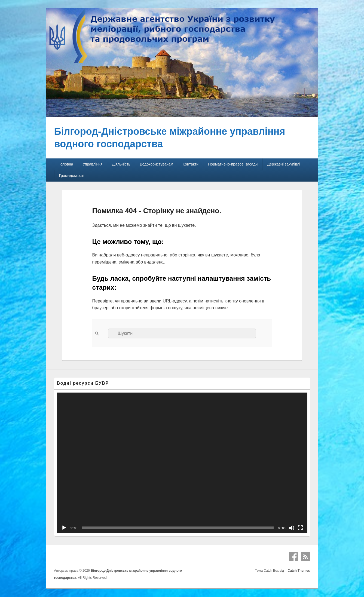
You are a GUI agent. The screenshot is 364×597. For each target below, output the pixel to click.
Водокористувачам (157, 164)
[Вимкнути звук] (292, 528)
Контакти (191, 164)
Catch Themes (298, 571)
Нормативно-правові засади (233, 164)
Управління (93, 164)
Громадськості (71, 176)
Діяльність (121, 164)
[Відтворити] (64, 528)
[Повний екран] (300, 528)
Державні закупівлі (284, 164)
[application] (182, 463)
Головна (66, 164)
